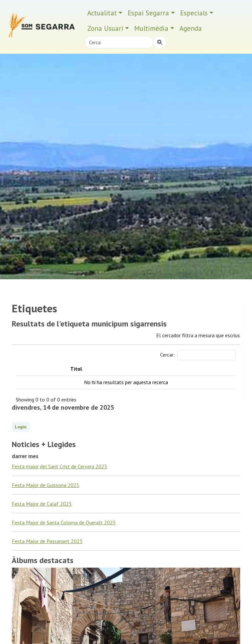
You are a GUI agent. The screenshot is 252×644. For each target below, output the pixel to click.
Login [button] (21, 427)
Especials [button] (194, 13)
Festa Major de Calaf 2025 (42, 504)
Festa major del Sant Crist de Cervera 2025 (60, 466)
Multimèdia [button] (151, 28)
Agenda (191, 28)
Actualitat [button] (102, 13)
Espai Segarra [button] (148, 13)
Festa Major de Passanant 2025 (47, 541)
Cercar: (198, 355)
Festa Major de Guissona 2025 (46, 485)
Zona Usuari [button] (105, 28)
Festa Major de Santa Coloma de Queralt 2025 (64, 522)
